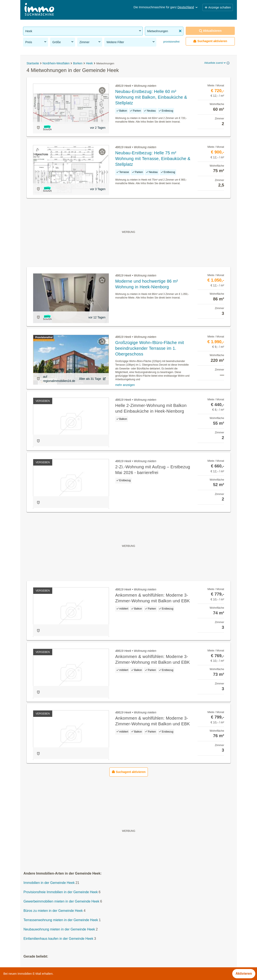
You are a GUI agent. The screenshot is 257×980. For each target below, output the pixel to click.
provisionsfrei (171, 42)
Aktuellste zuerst (215, 63)
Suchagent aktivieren (210, 41)
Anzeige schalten (218, 7)
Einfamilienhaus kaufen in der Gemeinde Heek (58, 939)
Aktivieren (244, 974)
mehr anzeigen (125, 385)
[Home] (39, 10)
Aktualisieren (210, 31)
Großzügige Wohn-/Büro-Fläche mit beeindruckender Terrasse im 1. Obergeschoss (150, 348)
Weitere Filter (131, 42)
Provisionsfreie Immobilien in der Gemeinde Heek (61, 892)
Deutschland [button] (188, 7)
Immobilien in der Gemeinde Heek (49, 883)
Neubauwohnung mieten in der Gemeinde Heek (59, 929)
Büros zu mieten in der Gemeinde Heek (53, 911)
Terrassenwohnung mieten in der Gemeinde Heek (61, 920)
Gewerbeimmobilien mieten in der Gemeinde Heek (61, 901)
